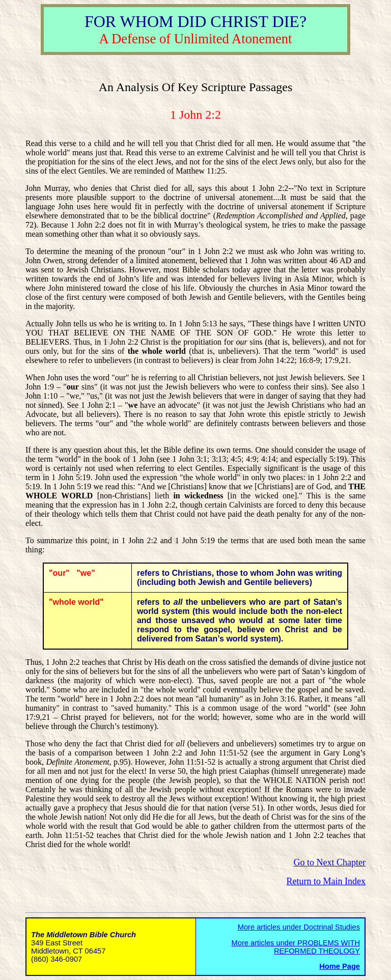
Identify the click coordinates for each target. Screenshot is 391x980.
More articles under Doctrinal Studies (299, 927)
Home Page (340, 966)
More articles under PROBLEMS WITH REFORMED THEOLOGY (296, 947)
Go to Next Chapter (330, 862)
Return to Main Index (326, 881)
